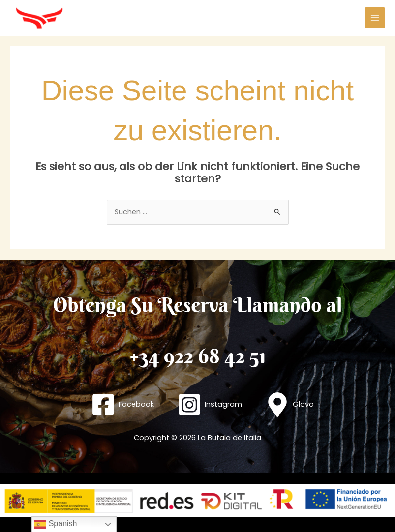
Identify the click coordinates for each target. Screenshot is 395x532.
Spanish (56, 524)
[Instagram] (210, 405)
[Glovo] (289, 405)
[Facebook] (123, 405)
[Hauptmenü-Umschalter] (375, 18)
